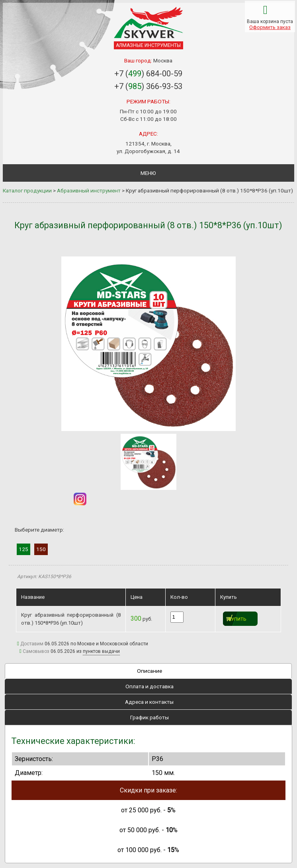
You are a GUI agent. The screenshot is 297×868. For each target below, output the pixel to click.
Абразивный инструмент (89, 190)
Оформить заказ (270, 27)
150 (41, 549)
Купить (237, 619)
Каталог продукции (27, 190)
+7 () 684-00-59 (148, 74)
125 (23, 549)
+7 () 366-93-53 (148, 86)
